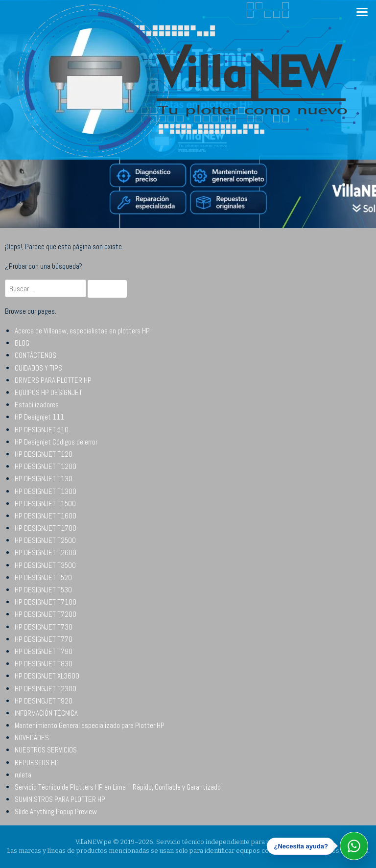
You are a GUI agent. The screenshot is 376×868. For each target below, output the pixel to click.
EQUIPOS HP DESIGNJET (48, 392)
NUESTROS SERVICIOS (46, 750)
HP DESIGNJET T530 (43, 590)
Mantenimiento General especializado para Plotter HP (90, 725)
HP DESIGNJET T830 (44, 664)
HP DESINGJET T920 (44, 701)
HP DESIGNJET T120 (44, 454)
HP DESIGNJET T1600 (46, 516)
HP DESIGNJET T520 (43, 577)
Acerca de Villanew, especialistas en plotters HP (82, 331)
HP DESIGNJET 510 (42, 430)
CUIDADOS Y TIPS (38, 368)
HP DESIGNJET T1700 (46, 528)
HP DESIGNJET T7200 (46, 614)
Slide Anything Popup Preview (56, 811)
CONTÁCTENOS (35, 355)
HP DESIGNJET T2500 (45, 540)
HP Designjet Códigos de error (56, 442)
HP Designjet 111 (39, 417)
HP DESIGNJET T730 (44, 627)
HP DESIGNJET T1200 (46, 466)
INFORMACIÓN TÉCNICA (46, 713)
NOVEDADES (32, 738)
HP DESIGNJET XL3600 (47, 676)
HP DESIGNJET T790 (44, 651)
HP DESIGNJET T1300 (46, 491)
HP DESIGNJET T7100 (46, 602)
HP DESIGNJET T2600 (46, 552)
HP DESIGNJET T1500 (45, 504)
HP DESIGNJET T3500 (45, 565)
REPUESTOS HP (37, 762)
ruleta (23, 775)
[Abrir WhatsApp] (354, 846)
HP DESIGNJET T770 (44, 639)
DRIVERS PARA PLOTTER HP (53, 380)
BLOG (22, 343)
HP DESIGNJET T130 (44, 479)
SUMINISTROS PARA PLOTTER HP (60, 799)
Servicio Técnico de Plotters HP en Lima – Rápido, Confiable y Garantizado (118, 787)
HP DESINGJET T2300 (46, 689)
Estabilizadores (37, 405)
